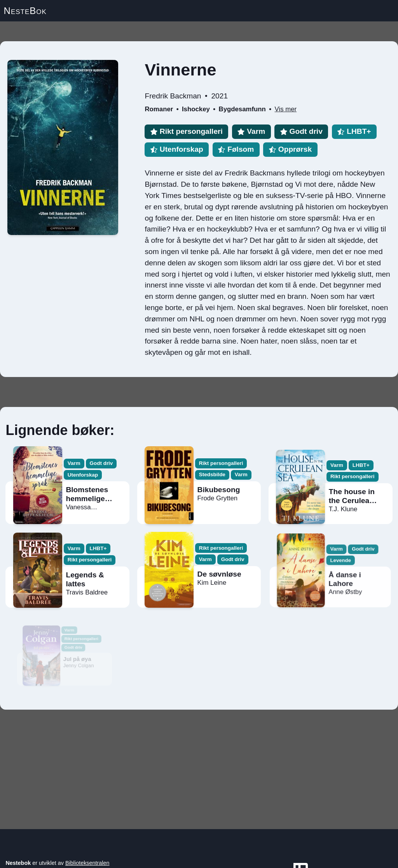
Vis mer (286, 109)
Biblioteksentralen (87, 863)
